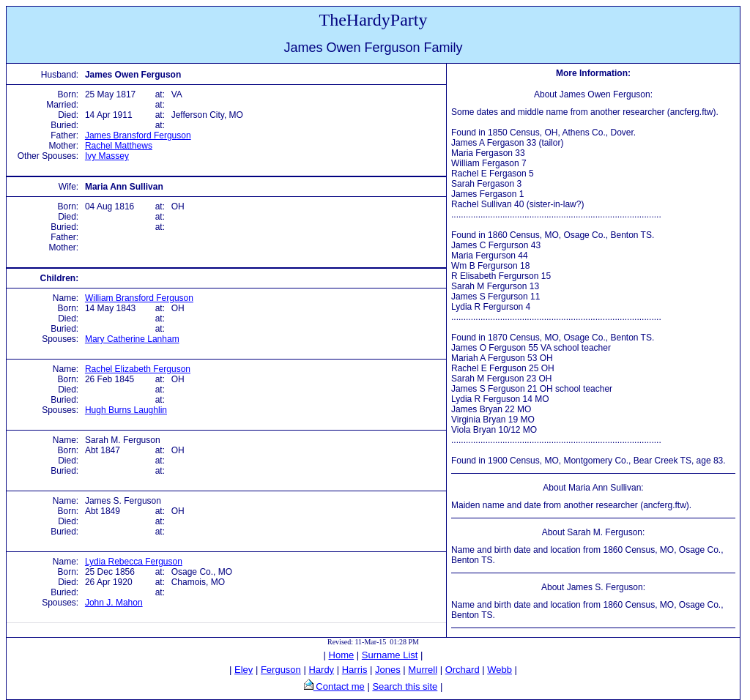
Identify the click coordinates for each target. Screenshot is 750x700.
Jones (388, 670)
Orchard (463, 670)
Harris (355, 670)
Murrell (423, 670)
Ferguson (281, 670)
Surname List (390, 655)
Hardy (321, 670)
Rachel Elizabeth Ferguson (138, 369)
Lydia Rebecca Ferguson (134, 562)
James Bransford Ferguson (138, 135)
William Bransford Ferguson (139, 298)
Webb (500, 670)
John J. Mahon (114, 603)
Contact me (339, 686)
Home (342, 655)
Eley (244, 670)
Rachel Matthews (119, 146)
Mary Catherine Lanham (132, 339)
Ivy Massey (107, 156)
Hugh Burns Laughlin (126, 410)
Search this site (405, 686)
